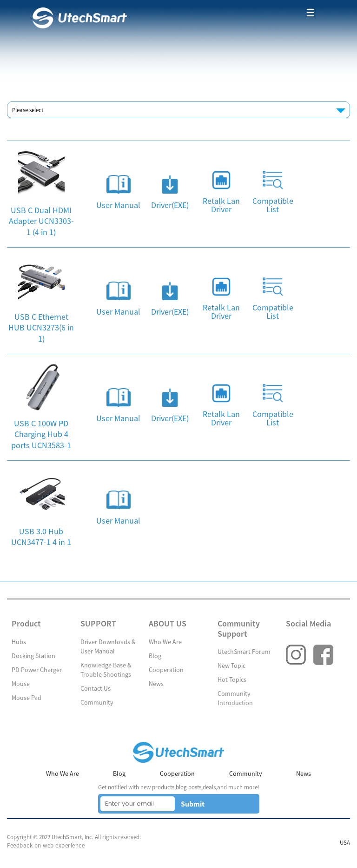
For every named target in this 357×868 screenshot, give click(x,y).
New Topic (231, 666)
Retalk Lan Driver (221, 205)
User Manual (118, 205)
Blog (155, 656)
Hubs (19, 642)
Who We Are (165, 642)
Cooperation (166, 670)
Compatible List (273, 205)
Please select (28, 110)
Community (97, 702)
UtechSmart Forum (244, 652)
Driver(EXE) (170, 205)
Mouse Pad (26, 698)
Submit (193, 804)
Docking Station (33, 656)
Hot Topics (232, 680)
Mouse (21, 684)
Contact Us (96, 688)
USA (345, 843)
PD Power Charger (37, 670)
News (156, 684)
